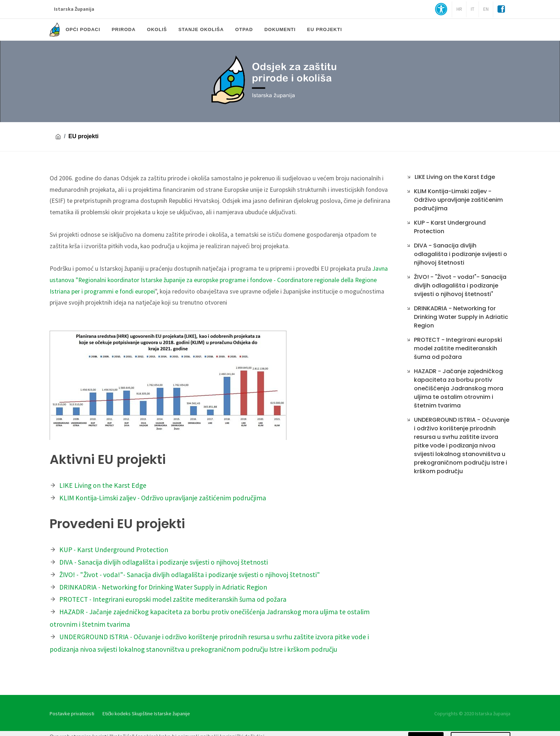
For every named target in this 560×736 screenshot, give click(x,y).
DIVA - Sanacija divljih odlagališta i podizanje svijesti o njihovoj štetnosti (164, 562)
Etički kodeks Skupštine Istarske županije (146, 714)
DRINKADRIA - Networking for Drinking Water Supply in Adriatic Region (163, 587)
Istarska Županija (74, 9)
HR (459, 9)
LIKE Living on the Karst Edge (103, 485)
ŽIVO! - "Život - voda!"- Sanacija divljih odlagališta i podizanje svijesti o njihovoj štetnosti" (190, 575)
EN (486, 9)
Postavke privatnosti (72, 714)
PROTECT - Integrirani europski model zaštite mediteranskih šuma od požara (173, 599)
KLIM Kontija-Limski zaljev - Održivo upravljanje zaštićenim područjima (163, 498)
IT (472, 9)
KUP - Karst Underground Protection (114, 550)
